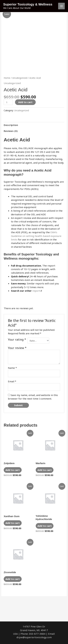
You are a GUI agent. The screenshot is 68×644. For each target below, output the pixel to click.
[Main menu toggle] (61, 6)
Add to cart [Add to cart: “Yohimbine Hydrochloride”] (45, 526)
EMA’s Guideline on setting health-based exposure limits (36, 236)
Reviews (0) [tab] (11, 131)
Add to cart (25, 102)
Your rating (17, 340)
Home (7, 78)
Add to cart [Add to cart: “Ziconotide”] (13, 579)
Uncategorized (20, 78)
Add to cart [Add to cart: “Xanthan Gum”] (13, 523)
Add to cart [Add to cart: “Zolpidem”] (13, 470)
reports (37, 291)
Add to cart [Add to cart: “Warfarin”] (45, 470)
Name (12, 368)
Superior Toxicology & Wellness (28, 4)
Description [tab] (11, 125)
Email (12, 381)
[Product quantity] (8, 102)
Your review (17, 348)
